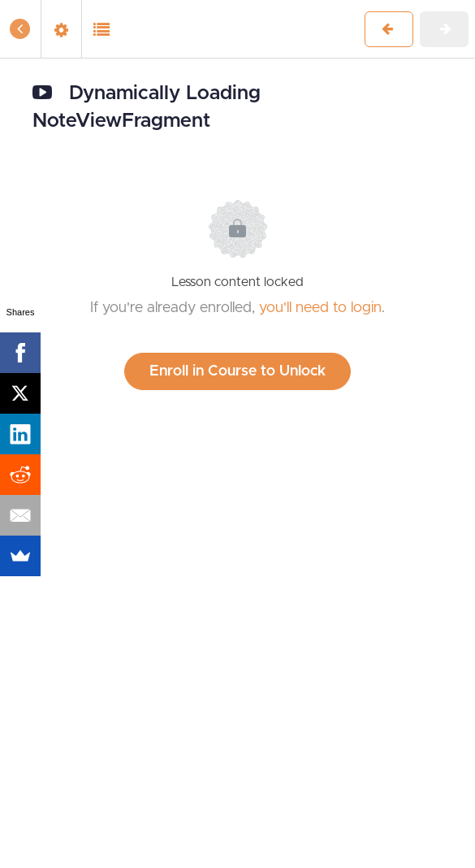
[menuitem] (61, 29)
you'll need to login (320, 308)
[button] (20, 29)
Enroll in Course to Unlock (237, 371)
